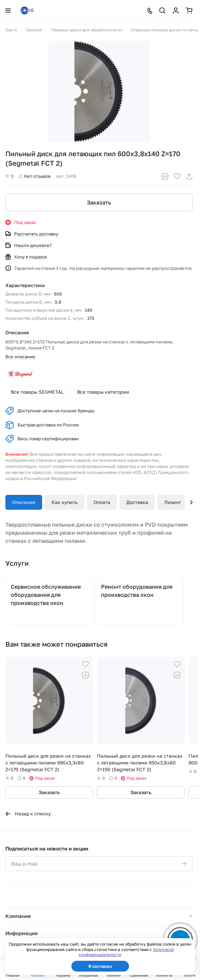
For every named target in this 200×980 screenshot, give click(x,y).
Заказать (99, 202)
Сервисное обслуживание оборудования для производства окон (46, 595)
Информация (22, 933)
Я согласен (100, 966)
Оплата (102, 502)
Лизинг (173, 502)
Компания (18, 916)
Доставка (137, 502)
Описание (24, 502)
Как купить (64, 502)
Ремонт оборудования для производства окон (137, 591)
